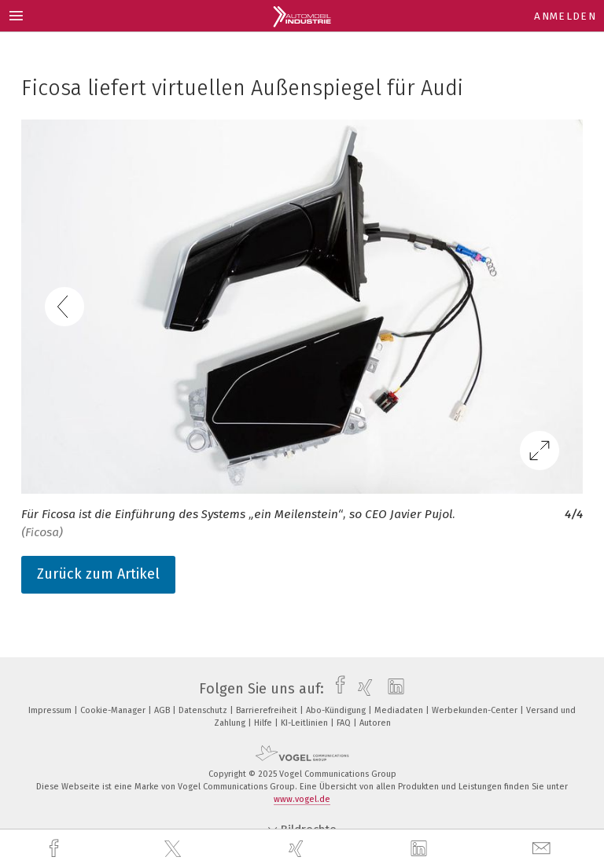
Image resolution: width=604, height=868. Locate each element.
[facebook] (56, 849)
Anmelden (565, 16)
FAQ (345, 723)
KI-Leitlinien (306, 723)
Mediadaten (400, 710)
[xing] (298, 849)
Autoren (375, 723)
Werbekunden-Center (476, 710)
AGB (163, 710)
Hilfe (264, 723)
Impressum (51, 710)
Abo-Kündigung (337, 710)
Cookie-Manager (114, 710)
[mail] (543, 849)
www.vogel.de (302, 799)
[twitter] (175, 849)
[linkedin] (421, 849)
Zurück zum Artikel (98, 574)
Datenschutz (204, 710)
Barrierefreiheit (268, 710)
